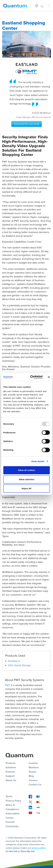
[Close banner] (49, 377)
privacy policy (38, 848)
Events (33, 772)
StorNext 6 (14, 661)
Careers (33, 780)
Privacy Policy (13, 801)
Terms (9, 796)
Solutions (11, 767)
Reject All (27, 488)
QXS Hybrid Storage (19, 665)
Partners (10, 772)
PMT (7, 685)
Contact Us (35, 785)
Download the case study (27, 124)
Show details (38, 461)
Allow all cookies (26, 470)
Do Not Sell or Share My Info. (20, 851)
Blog (31, 776)
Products (11, 763)
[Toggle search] (42, 6)
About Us (11, 780)
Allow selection (26, 479)
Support (10, 776)
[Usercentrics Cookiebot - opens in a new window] (32, 377)
